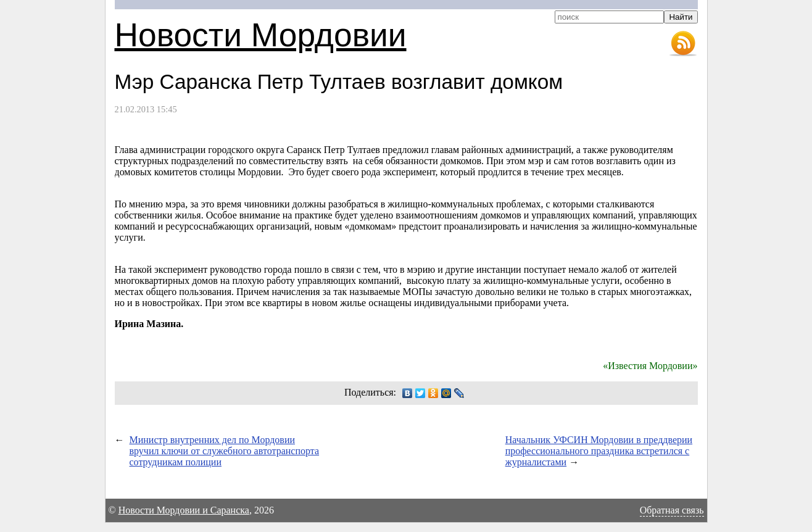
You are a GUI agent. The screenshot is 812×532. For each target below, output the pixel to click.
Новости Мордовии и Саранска (184, 510)
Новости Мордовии (261, 35)
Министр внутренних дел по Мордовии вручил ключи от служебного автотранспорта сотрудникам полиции (225, 451)
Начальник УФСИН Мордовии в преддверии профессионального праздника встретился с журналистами (599, 451)
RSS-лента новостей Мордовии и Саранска (683, 44)
